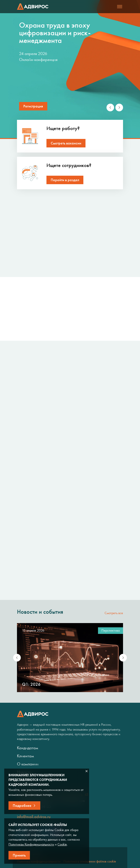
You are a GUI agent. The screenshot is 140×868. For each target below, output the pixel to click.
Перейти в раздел (65, 180)
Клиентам (25, 756)
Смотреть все (114, 613)
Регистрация (33, 106)
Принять (19, 855)
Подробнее (22, 806)
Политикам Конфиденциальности (31, 844)
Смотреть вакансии (66, 143)
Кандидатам (28, 748)
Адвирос (33, 7)
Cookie (62, 844)
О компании (28, 764)
